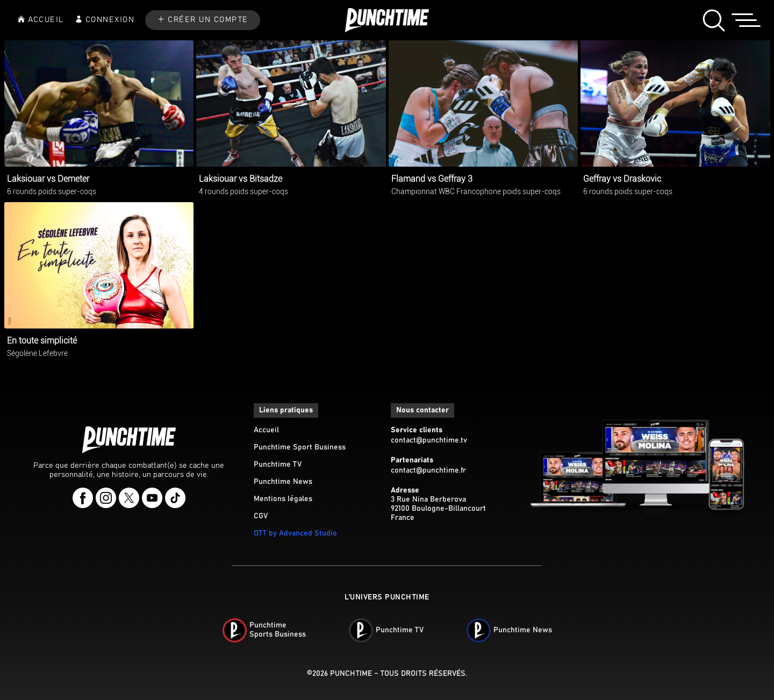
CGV (261, 516)
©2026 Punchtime (339, 674)
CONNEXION (110, 20)
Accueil (266, 430)
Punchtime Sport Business (300, 447)
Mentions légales (283, 499)
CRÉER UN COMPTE (208, 20)
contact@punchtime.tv (429, 440)
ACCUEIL (46, 20)
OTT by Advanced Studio (295, 533)
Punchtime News (283, 482)
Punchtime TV (278, 465)
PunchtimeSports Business (278, 630)
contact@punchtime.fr (428, 470)
